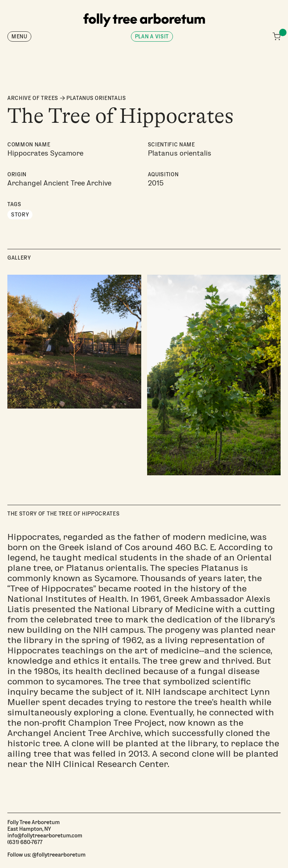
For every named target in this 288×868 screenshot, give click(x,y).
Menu (19, 36)
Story (20, 214)
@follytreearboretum (59, 854)
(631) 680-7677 (25, 842)
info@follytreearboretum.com (45, 835)
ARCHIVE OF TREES (33, 98)
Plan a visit (152, 36)
